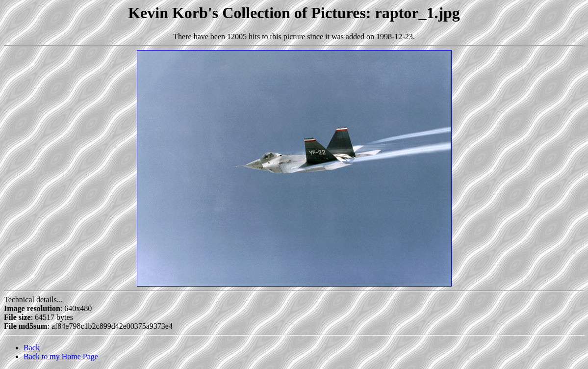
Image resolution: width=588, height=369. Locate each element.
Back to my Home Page (61, 356)
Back (32, 348)
